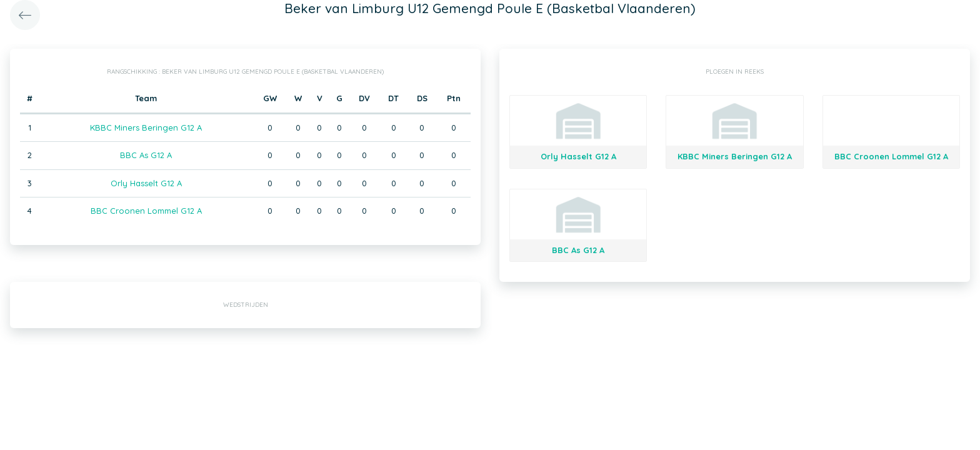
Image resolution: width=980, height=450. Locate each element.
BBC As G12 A (146, 155)
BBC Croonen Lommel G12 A (146, 211)
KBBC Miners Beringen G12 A (146, 127)
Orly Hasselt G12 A (146, 183)
